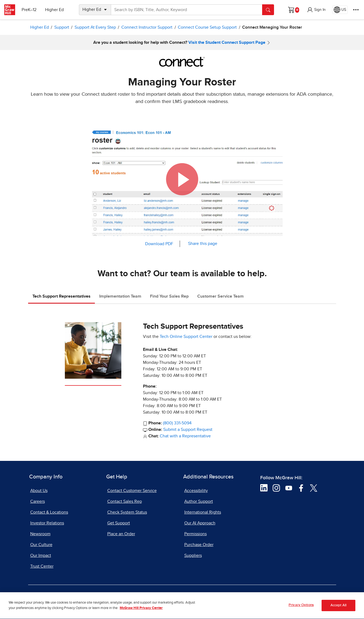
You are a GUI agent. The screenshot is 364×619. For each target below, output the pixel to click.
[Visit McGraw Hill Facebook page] (301, 488)
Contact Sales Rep (125, 501)
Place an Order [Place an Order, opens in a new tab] (121, 534)
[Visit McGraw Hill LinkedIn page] (264, 488)
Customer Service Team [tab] (221, 296)
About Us (39, 491)
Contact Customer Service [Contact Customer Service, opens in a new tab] (132, 491)
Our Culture (41, 545)
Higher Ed (54, 10)
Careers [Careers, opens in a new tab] (38, 501)
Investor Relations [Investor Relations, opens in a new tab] (47, 523)
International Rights (203, 512)
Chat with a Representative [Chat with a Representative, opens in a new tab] (185, 436)
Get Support (119, 523)
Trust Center (42, 566)
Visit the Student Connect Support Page (227, 42)
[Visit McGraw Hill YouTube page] (289, 488)
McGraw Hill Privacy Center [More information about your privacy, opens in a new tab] (141, 611)
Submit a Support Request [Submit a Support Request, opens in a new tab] (188, 430)
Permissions (196, 534)
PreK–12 (29, 10)
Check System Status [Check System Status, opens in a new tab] (127, 512)
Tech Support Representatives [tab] (61, 296)
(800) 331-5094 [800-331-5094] (177, 423)
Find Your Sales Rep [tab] (169, 296)
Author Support (199, 501)
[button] (316, 10)
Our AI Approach (200, 523)
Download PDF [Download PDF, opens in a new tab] (159, 244)
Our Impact (41, 555)
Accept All (338, 608)
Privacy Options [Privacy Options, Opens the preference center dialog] (301, 608)
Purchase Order (199, 545)
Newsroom (40, 534)
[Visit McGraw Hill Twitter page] (314, 488)
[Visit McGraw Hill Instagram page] (276, 488)
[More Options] (356, 10)
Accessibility (196, 491)
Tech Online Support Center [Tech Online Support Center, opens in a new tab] (186, 337)
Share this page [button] (203, 244)
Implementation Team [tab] (120, 296)
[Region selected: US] (340, 10)
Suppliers (193, 555)
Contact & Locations (49, 512)
